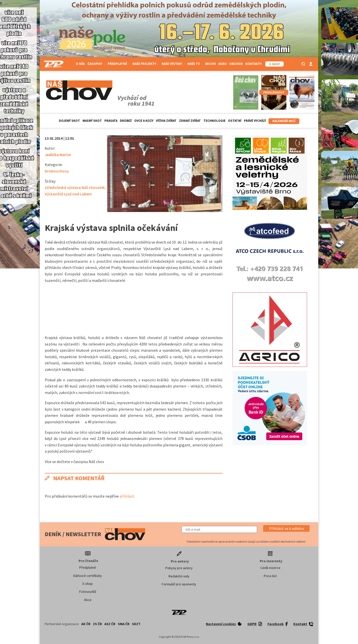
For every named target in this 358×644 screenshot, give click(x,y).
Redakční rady (179, 576)
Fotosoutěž (88, 592)
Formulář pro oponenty (179, 584)
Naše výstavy (173, 64)
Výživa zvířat (166, 121)
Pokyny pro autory (179, 568)
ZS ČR (97, 624)
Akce (88, 600)
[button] (286, 528)
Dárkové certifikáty (88, 576)
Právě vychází (255, 121)
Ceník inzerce (270, 568)
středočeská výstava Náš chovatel (75, 187)
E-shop (88, 584)
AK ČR (86, 624)
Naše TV (195, 64)
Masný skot (92, 121)
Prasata (111, 121)
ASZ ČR (110, 624)
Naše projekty (146, 64)
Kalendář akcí (284, 121)
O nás (80, 64)
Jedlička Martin (58, 155)
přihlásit (127, 496)
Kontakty (253, 64)
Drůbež (126, 121)
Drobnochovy (57, 171)
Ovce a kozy (144, 121)
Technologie (214, 121)
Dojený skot (69, 121)
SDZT (136, 624)
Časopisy (96, 64)
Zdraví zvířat (190, 121)
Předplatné (119, 64)
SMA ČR (124, 624)
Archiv (210, 64)
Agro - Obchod (231, 64)
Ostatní (235, 121)
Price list (270, 576)
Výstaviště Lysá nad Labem (68, 194)
